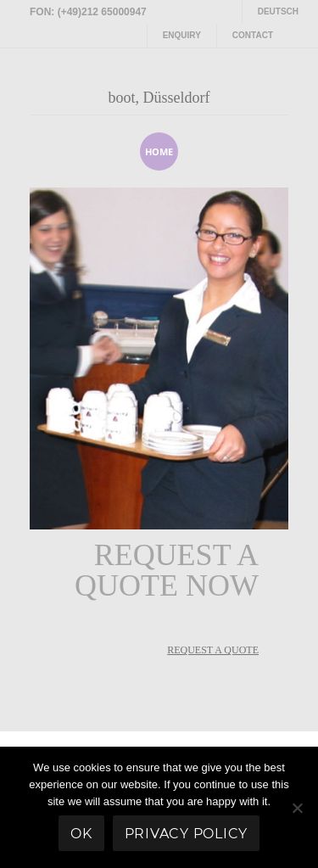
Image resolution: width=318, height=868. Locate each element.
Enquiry (182, 35)
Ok (81, 834)
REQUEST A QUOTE (213, 650)
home (159, 151)
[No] (297, 808)
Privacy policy (187, 834)
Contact (253, 35)
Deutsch (278, 11)
